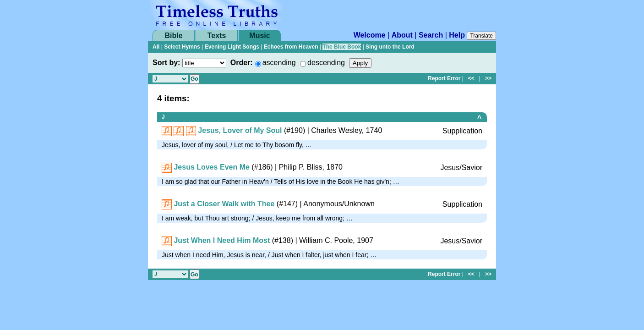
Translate (481, 36)
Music (259, 36)
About (402, 35)
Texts (217, 36)
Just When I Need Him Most (222, 240)
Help (457, 35)
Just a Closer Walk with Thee (224, 204)
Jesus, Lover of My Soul (240, 130)
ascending (279, 63)
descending (326, 63)
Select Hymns (182, 47)
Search (431, 35)
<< (471, 78)
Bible (173, 36)
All (156, 47)
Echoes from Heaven (291, 47)
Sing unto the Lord (390, 47)
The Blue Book (342, 47)
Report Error (444, 78)
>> (488, 78)
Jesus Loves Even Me (211, 167)
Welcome (370, 35)
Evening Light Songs (232, 47)
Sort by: (166, 63)
